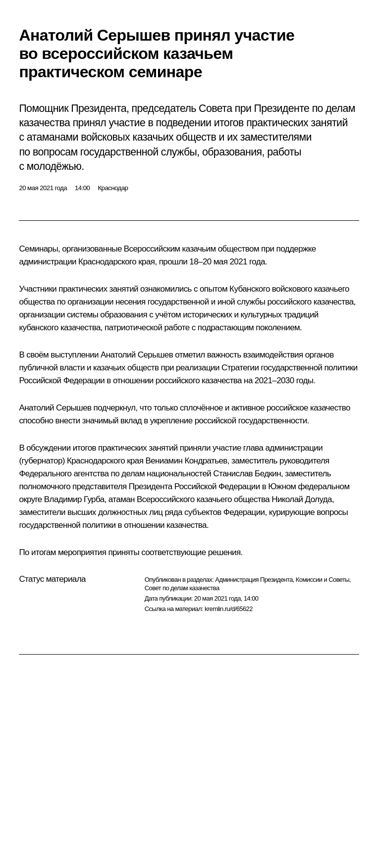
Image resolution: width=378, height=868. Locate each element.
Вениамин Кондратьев (186, 461)
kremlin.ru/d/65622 (229, 609)
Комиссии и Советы (323, 580)
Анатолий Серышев (137, 355)
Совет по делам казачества (182, 588)
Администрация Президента (254, 580)
